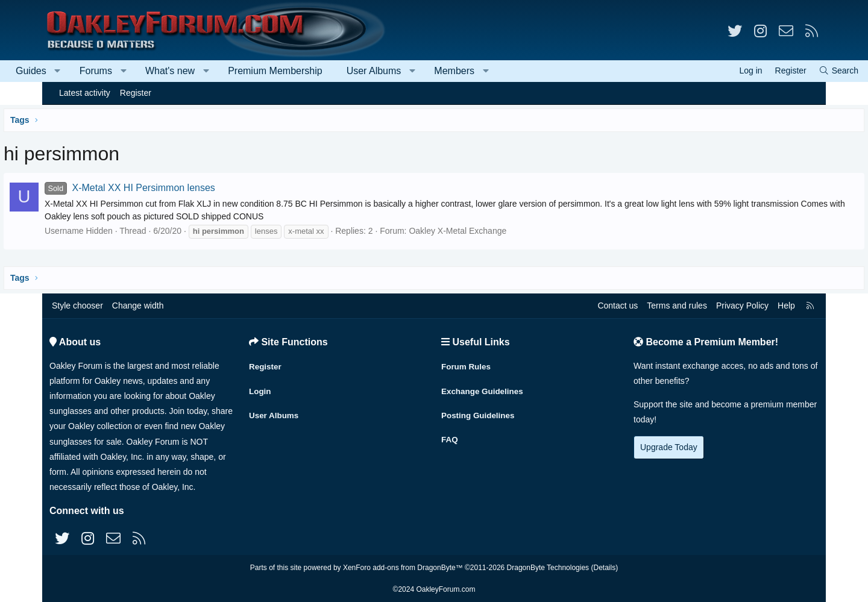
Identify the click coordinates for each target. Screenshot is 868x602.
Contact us (618, 306)
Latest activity (85, 93)
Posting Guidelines (480, 412)
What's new (212, 71)
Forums (138, 71)
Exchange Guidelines (484, 388)
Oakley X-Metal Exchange (502, 231)
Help (786, 306)
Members (496, 71)
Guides (73, 71)
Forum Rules (467, 365)
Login (260, 388)
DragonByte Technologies (548, 568)
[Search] (796, 71)
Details (604, 568)
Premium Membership (317, 71)
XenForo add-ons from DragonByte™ (403, 568)
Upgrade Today (669, 447)
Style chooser (77, 306)
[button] (100, 71)
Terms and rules (677, 306)
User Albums (416, 71)
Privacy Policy (742, 306)
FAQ (450, 435)
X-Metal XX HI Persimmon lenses (175, 188)
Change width (138, 306)
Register (136, 93)
